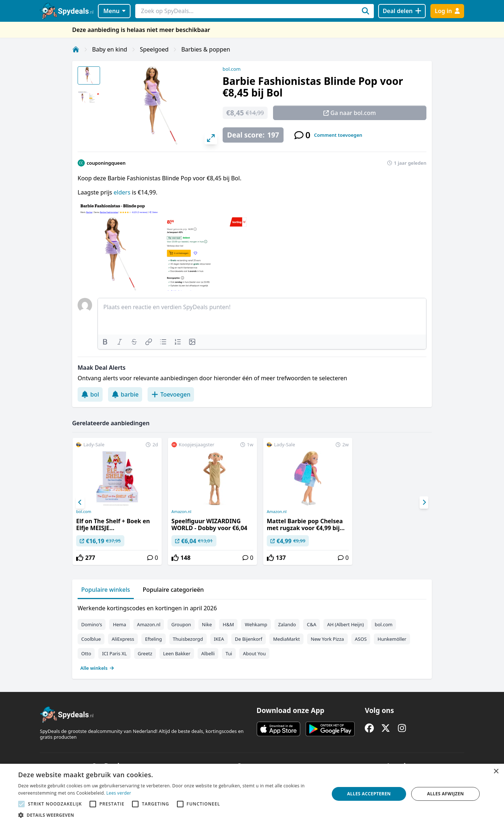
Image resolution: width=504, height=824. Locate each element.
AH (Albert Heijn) (345, 624)
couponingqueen (106, 163)
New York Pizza (327, 639)
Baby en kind (110, 49)
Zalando (287, 624)
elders (123, 192)
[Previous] (80, 503)
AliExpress (123, 639)
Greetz (145, 653)
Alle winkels (97, 668)
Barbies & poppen (206, 49)
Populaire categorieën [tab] (173, 590)
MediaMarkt (286, 639)
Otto (86, 653)
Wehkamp (256, 624)
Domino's (92, 624)
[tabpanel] (252, 636)
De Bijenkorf (249, 639)
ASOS (361, 639)
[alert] (252, 794)
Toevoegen (171, 394)
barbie (125, 394)
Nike (207, 624)
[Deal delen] (402, 11)
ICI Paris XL (114, 653)
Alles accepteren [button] (369, 794)
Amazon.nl (181, 512)
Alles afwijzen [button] (446, 794)
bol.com (232, 69)
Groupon (181, 624)
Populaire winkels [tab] (106, 590)
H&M (228, 624)
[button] (169, 815)
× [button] (496, 772)
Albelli (208, 653)
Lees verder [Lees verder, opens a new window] (119, 793)
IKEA (219, 639)
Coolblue (91, 639)
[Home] (76, 49)
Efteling (153, 639)
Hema (119, 624)
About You (254, 653)
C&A (311, 624)
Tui (229, 653)
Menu (114, 11)
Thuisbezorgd (188, 639)
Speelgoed (154, 49)
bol (90, 394)
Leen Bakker (177, 653)
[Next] (424, 503)
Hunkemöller (392, 639)
